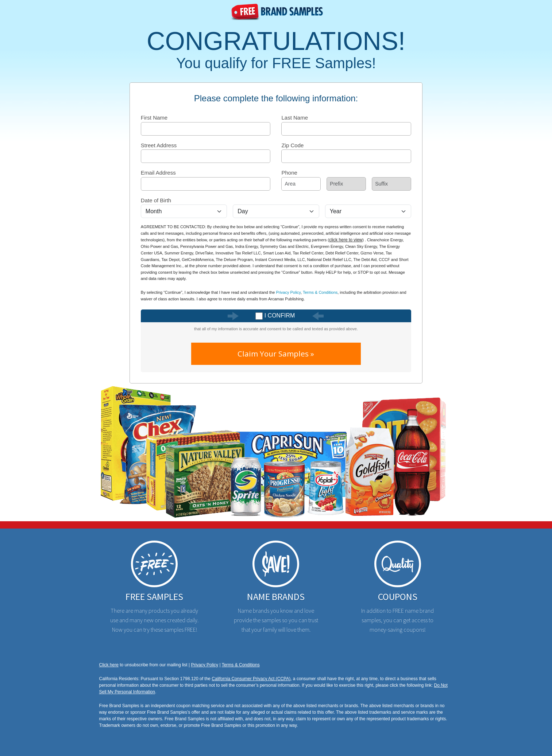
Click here (109, 665)
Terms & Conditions (320, 292)
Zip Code (292, 145)
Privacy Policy (288, 292)
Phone (289, 173)
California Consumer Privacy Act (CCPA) (251, 679)
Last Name (295, 118)
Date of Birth (156, 200)
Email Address (158, 173)
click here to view (346, 240)
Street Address (159, 145)
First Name (154, 118)
